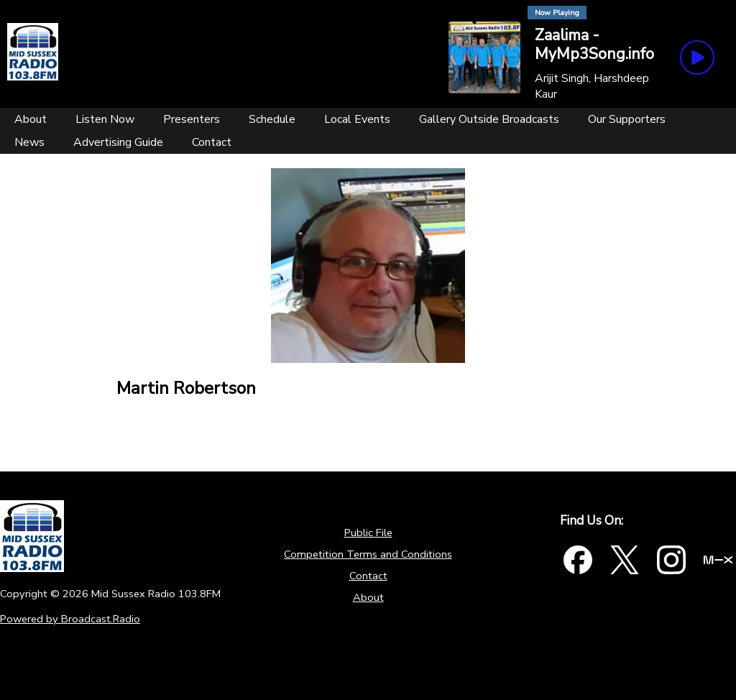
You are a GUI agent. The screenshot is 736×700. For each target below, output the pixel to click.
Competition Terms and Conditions (368, 554)
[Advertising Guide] (118, 142)
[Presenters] (192, 119)
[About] (31, 119)
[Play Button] (697, 57)
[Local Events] (357, 119)
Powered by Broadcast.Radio (70, 619)
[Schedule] (272, 119)
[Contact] (212, 142)
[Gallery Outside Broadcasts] (489, 119)
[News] (29, 142)
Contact (368, 576)
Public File (368, 533)
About (368, 597)
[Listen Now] (105, 119)
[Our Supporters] (627, 119)
